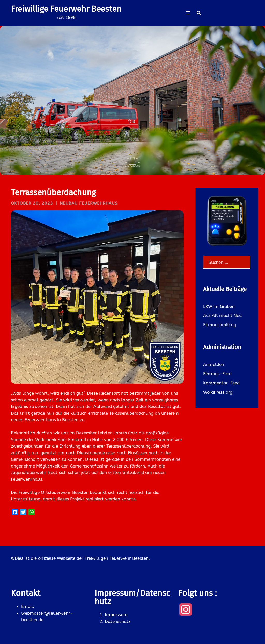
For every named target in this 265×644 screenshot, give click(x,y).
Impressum (116, 615)
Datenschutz (118, 621)
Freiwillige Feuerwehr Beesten (66, 9)
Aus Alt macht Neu (222, 315)
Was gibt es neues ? (132, 120)
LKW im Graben (219, 306)
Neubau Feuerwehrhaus (89, 203)
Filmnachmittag (220, 325)
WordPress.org (218, 392)
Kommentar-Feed (221, 383)
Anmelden (214, 364)
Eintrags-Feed (217, 374)
